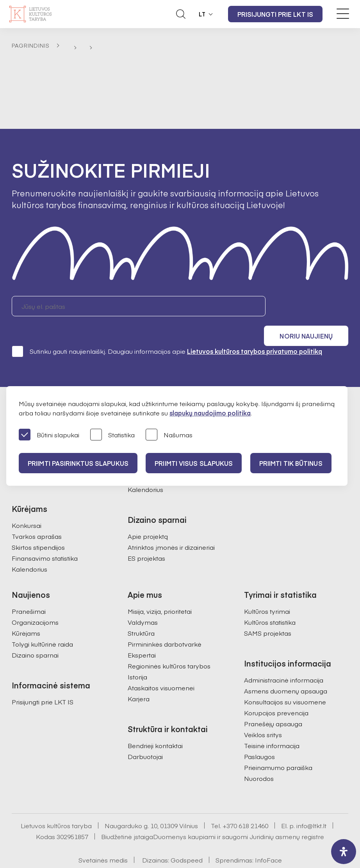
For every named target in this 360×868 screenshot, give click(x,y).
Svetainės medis (103, 839)
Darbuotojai (145, 736)
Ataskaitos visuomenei (161, 667)
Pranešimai (29, 590)
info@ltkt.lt (311, 805)
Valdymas (143, 601)
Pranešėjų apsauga (273, 703)
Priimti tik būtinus (293, 463)
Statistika (112, 435)
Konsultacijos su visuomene (285, 681)
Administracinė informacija (284, 659)
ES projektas (146, 537)
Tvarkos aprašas (37, 515)
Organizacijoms (35, 601)
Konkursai (27, 504)
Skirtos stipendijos (38, 526)
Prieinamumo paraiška (278, 747)
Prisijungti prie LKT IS (275, 14)
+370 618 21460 (245, 805)
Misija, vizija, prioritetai (160, 590)
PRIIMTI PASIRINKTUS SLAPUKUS (78, 463)
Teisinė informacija (272, 725)
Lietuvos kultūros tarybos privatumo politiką (255, 330)
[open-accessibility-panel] (344, 852)
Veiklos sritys (263, 714)
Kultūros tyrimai (267, 590)
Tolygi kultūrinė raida (42, 623)
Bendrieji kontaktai (155, 725)
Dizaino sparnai (35, 634)
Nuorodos (259, 757)
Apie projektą (148, 515)
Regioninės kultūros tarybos (169, 645)
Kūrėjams (26, 612)
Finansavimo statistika (45, 537)
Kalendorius (29, 548)
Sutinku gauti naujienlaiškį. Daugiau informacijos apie (167, 330)
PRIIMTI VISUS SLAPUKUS (195, 463)
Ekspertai (142, 634)
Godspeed (187, 839)
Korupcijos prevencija (276, 692)
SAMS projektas (268, 612)
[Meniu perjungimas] (343, 14)
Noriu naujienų (311, 306)
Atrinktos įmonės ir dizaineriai (171, 526)
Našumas (169, 435)
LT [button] (202, 14)
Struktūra (141, 612)
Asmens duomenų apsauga (286, 670)
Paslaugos (259, 736)
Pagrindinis (31, 45)
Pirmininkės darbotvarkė (165, 623)
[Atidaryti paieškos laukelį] (181, 14)
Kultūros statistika (270, 601)
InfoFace (268, 839)
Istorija (137, 656)
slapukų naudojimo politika (210, 413)
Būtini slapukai (49, 435)
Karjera (139, 678)
